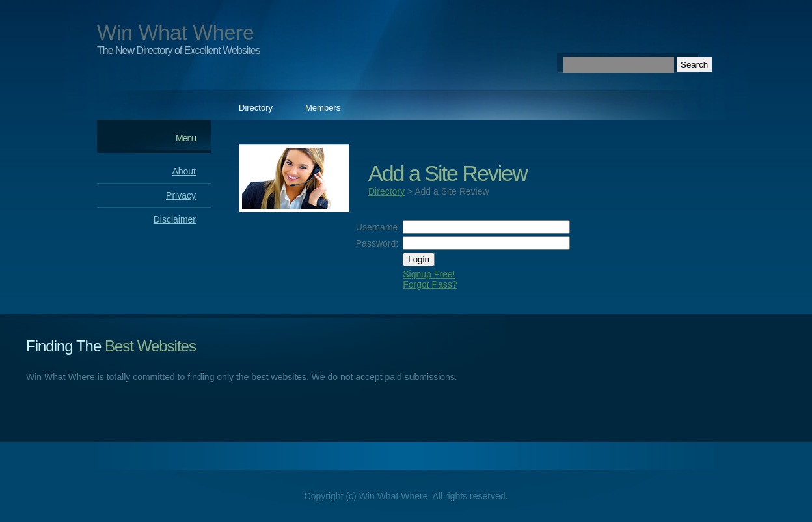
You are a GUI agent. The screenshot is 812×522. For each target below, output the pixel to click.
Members (323, 108)
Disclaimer (175, 219)
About (184, 171)
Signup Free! (429, 274)
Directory (256, 108)
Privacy (181, 195)
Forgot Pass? (430, 284)
